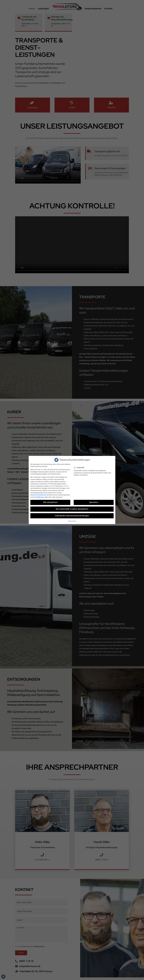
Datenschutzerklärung (38, 495)
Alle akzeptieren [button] (50, 502)
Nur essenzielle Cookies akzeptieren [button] (72, 509)
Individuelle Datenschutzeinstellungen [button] (72, 516)
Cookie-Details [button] (72, 521)
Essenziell (80, 468)
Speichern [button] (94, 502)
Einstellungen (39, 497)
